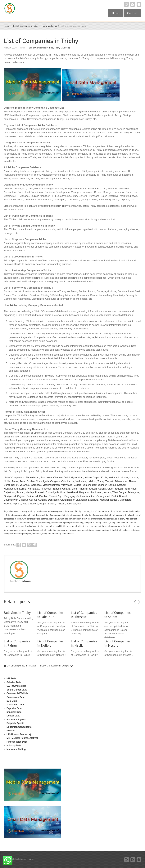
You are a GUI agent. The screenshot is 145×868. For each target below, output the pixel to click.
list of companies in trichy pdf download (26, 515)
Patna (15, 481)
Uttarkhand (96, 492)
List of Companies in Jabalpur (50, 615)
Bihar (75, 489)
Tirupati (109, 481)
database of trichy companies (50, 511)
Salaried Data (14, 682)
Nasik (26, 504)
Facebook (19, 545)
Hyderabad (77, 477)
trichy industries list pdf (105, 530)
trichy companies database (25, 526)
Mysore (17, 504)
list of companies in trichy (103, 511)
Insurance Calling (16, 749)
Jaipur (96, 477)
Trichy (101, 481)
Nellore (34, 504)
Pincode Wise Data (17, 742)
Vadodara (81, 481)
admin (26, 581)
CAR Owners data (16, 686)
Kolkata (113, 477)
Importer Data (14, 712)
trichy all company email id (97, 523)
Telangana (134, 492)
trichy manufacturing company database (23, 534)
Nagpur (114, 500)
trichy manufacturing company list (58, 534)
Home (116, 13)
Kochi (104, 477)
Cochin (31, 481)
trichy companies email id (50, 526)
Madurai (104, 500)
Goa (62, 492)
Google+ (126, 4)
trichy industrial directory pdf (55, 530)
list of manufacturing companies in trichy (68, 519)
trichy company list (116, 526)
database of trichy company (78, 511)
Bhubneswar (11, 500)
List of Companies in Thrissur (84, 615)
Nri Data (11, 731)
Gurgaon (55, 481)
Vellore (78, 485)
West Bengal (119, 492)
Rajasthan (9, 492)
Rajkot (15, 485)
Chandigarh (42, 481)
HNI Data (11, 678)
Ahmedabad (32, 477)
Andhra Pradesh (88, 489)
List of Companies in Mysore (118, 643)
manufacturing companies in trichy (67, 523)
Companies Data (16, 697)
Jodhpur (102, 485)
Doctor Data (13, 716)
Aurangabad (103, 496)
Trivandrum (121, 481)
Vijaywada (67, 485)
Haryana (84, 492)
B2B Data (12, 701)
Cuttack (42, 500)
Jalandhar (81, 500)
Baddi (115, 496)
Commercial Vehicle (17, 693)
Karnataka (33, 489)
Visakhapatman (51, 485)
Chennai (58, 477)
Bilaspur (23, 500)
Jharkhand (72, 492)
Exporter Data (14, 708)
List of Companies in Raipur (17, 643)
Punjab (20, 492)
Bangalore (46, 477)
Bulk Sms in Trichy (17, 613)
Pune (22, 481)
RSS (133, 4)
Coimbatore (68, 481)
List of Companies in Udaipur (55, 666)
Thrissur (61, 504)
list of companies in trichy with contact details (67, 515)
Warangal (36, 485)
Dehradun (54, 500)
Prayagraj (70, 496)
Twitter (24, 545)
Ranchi (53, 496)
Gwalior (43, 496)
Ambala (81, 496)
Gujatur (21, 496)
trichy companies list (72, 526)
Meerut (8, 504)
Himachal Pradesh (51, 489)
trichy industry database (129, 530)
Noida (7, 481)
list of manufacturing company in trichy (32, 523)
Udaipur (92, 481)
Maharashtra (11, 489)
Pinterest (35, 545)
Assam (107, 492)
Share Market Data (17, 690)
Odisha (102, 489)
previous (135, 602)
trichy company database (95, 526)
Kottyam (122, 485)
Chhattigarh (52, 492)
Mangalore (125, 500)
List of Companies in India (41, 48)
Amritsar (91, 496)
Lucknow (123, 477)
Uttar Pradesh (115, 489)
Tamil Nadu (130, 489)
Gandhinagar (67, 500)
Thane (132, 481)
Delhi (67, 477)
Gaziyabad (10, 496)
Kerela (23, 489)
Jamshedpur (90, 485)
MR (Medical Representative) (22, 738)
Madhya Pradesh (35, 492)
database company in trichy (22, 511)
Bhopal (123, 496)
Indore (88, 477)
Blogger (139, 4)
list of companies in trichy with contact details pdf (112, 515)
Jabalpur (71, 504)
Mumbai (134, 477)
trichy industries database (82, 530)
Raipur (43, 504)
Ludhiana (93, 500)
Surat (7, 485)
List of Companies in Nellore (50, 643)
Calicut (33, 500)
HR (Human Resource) (19, 734)
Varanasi (24, 485)
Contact (132, 13)
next (139, 602)
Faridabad (32, 496)
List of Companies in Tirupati (21, 666)
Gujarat (66, 489)
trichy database (34, 530)
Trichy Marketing (62, 48)
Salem (52, 504)
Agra (60, 496)
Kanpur (112, 485)
